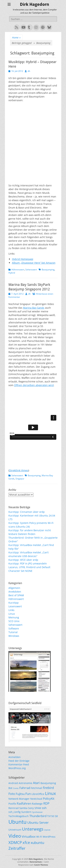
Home (16, 38)
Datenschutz (36, 862)
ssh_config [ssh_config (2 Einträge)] (15, 812)
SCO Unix (14, 621)
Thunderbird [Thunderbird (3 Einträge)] (38, 816)
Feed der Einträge (19, 761)
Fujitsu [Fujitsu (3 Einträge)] (20, 794)
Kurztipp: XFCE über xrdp (23, 560)
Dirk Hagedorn (34, 4)
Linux (12, 614)
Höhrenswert (18, 270)
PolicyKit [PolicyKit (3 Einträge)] (49, 799)
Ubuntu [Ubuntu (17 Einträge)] (18, 822)
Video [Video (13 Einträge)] (15, 836)
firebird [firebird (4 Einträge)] (48, 788)
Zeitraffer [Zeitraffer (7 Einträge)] (17, 848)
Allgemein (14, 588)
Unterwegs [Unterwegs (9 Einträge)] (33, 829)
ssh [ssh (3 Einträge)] (44, 808)
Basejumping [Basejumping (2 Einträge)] (48, 783)
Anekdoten (15, 592)
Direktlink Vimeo (19, 470)
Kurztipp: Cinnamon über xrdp (27, 512)
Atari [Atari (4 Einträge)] (36, 783)
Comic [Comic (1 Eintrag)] (16, 788)
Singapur (20, 479)
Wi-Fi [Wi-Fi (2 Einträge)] (39, 837)
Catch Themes (41, 865)
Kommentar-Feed (19, 764)
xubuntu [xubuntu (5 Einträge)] (37, 843)
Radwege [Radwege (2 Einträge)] (37, 804)
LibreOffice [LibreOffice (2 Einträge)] (38, 794)
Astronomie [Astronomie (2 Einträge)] (25, 783)
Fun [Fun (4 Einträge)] (28, 794)
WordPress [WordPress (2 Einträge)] (49, 837)
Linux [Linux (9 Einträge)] (51, 793)
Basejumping (48, 270)
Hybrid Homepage (23, 259)
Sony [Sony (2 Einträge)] (31, 808)
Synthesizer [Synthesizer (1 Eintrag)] (37, 812)
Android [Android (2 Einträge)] (13, 783)
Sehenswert (31, 270)
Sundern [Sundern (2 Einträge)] (26, 812)
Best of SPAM (16, 595)
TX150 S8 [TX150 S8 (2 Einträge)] (52, 816)
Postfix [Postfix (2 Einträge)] (12, 804)
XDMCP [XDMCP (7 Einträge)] (15, 842)
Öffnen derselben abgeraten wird (34, 385)
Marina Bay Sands (34, 308)
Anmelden (15, 757)
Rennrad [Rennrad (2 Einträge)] (14, 808)
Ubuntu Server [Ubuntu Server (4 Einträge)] (38, 822)
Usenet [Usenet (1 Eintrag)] (47, 830)
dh (29, 71)
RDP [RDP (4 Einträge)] (46, 803)
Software (14, 628)
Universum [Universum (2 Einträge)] (15, 830)
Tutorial (13, 632)
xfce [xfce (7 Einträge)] (26, 842)
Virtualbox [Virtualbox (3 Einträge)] (29, 836)
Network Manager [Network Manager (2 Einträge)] (19, 799)
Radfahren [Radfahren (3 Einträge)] (24, 803)
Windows (14, 636)
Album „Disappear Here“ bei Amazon (34, 263)
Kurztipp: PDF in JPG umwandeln (28, 563)
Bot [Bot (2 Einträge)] (10, 788)
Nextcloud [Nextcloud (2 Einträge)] (36, 799)
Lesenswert (15, 606)
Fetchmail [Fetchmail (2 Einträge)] (37, 788)
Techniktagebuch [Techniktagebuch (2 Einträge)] (19, 816)
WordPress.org (17, 768)
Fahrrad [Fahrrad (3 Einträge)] (25, 788)
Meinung (14, 617)
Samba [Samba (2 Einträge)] (23, 808)
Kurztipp (14, 603)
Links (11, 610)
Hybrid (12, 273)
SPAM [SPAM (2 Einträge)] (38, 808)
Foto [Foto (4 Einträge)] (12, 794)
